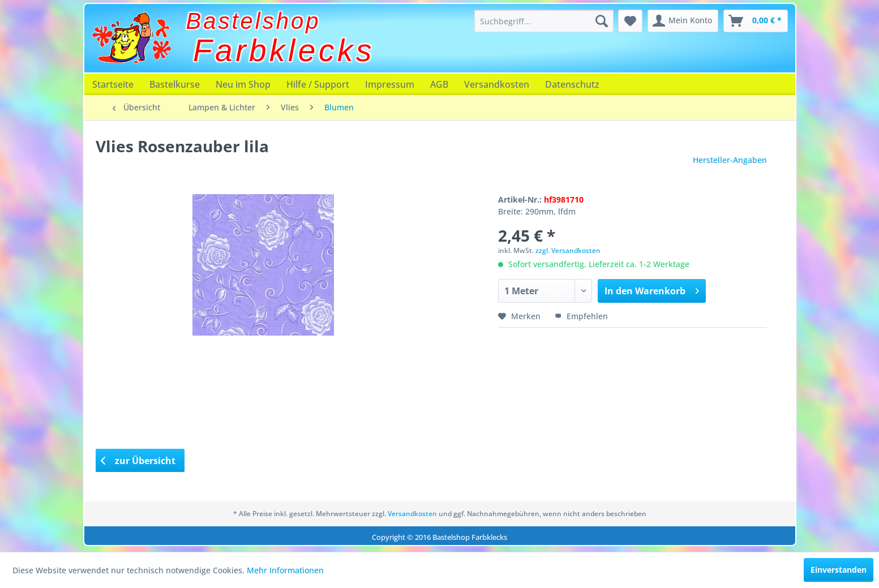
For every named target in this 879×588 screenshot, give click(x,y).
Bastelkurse (175, 84)
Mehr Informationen (285, 570)
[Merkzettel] (630, 21)
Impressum (390, 84)
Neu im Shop (243, 84)
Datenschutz (572, 84)
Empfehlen (581, 316)
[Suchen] (602, 21)
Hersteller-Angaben (730, 160)
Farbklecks (284, 50)
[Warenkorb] (756, 21)
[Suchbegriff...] (544, 21)
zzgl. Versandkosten (568, 250)
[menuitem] (544, 21)
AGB (439, 84)
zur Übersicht (138, 461)
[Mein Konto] (683, 21)
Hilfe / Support (318, 84)
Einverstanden (839, 570)
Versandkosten (497, 84)
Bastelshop (254, 21)
